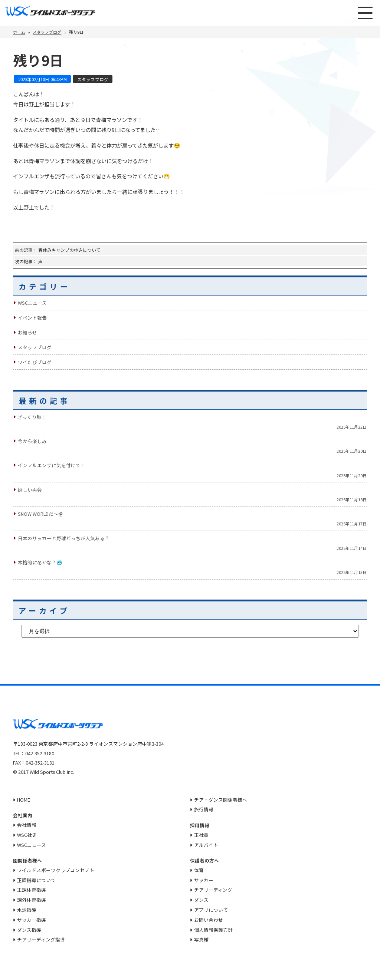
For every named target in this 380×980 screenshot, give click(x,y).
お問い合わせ (209, 920)
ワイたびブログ (35, 362)
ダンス (202, 900)
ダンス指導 (29, 930)
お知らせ (27, 332)
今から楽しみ (32, 441)
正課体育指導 (32, 890)
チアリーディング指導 (41, 939)
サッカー (204, 880)
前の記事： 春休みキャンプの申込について (58, 250)
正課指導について (36, 880)
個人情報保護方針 (214, 930)
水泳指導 (27, 910)
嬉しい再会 (30, 490)
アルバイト (207, 845)
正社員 (202, 835)
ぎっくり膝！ (32, 417)
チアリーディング (214, 890)
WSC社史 (27, 835)
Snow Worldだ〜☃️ (40, 514)
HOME (24, 800)
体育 (199, 870)
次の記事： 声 (29, 261)
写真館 (202, 939)
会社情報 (27, 825)
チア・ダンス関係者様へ (221, 800)
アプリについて (211, 910)
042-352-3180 (40, 753)
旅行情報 (204, 809)
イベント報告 (32, 318)
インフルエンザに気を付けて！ (52, 465)
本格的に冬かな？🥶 (40, 562)
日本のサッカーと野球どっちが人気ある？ (64, 538)
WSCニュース (32, 303)
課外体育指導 (32, 900)
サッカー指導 (32, 920)
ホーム (19, 32)
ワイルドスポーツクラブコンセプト (56, 870)
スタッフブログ (47, 32)
